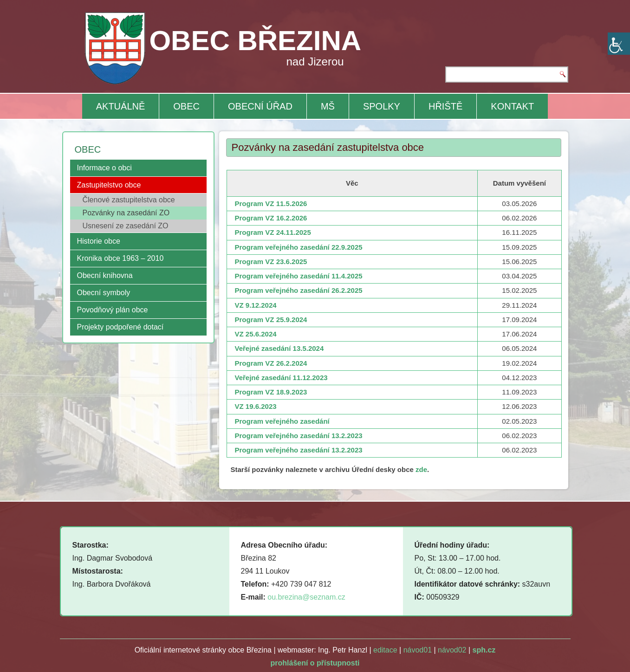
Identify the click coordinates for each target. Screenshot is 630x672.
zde (421, 469)
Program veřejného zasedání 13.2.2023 (299, 436)
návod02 (452, 650)
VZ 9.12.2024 (256, 305)
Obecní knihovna (105, 275)
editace (385, 650)
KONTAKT (512, 106)
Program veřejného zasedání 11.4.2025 (299, 276)
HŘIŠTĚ (445, 106)
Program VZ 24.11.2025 (273, 232)
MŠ (328, 106)
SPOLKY (382, 106)
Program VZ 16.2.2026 (271, 218)
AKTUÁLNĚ (121, 106)
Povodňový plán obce (113, 310)
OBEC (186, 106)
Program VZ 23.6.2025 (271, 262)
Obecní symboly (104, 293)
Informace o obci (104, 168)
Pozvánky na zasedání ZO (126, 213)
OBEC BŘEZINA (255, 41)
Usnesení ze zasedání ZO (126, 226)
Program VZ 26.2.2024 (271, 363)
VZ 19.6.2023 (256, 406)
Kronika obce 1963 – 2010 (120, 258)
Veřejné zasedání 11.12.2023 (281, 378)
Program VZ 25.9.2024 (271, 320)
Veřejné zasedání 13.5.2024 (279, 348)
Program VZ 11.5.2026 (271, 204)
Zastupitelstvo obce (109, 185)
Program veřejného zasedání (282, 421)
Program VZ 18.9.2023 (271, 392)
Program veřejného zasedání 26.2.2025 (299, 290)
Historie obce (99, 241)
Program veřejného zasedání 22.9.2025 (299, 247)
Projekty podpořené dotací (120, 327)
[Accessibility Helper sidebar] (619, 44)
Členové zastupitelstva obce (129, 200)
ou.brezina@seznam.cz (306, 597)
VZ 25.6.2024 (256, 334)
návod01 (418, 650)
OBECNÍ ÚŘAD (260, 106)
